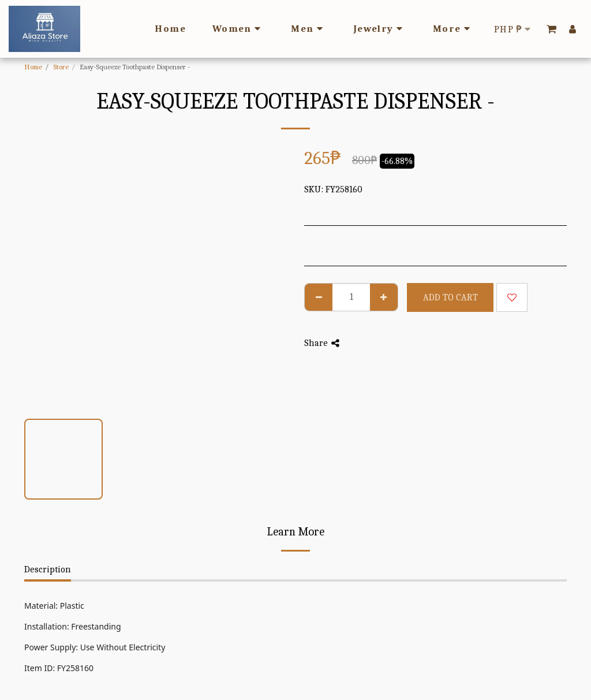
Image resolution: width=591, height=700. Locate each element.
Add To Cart (450, 297)
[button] (551, 29)
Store (61, 67)
